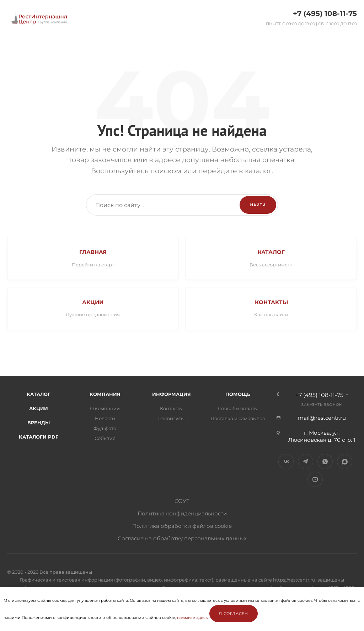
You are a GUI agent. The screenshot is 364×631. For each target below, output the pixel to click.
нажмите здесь (192, 617)
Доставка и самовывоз (238, 419)
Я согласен (234, 614)
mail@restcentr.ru (322, 418)
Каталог (39, 395)
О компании (105, 409)
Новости (105, 419)
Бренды (39, 423)
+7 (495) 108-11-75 (325, 14)
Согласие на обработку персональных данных (182, 539)
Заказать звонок (322, 405)
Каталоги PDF (39, 438)
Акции (39, 409)
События (105, 439)
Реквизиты (171, 419)
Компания (105, 395)
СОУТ (182, 502)
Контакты (171, 409)
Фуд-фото (105, 429)
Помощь (238, 395)
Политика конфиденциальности (182, 514)
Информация (172, 395)
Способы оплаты (238, 409)
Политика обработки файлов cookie (182, 527)
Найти (258, 205)
